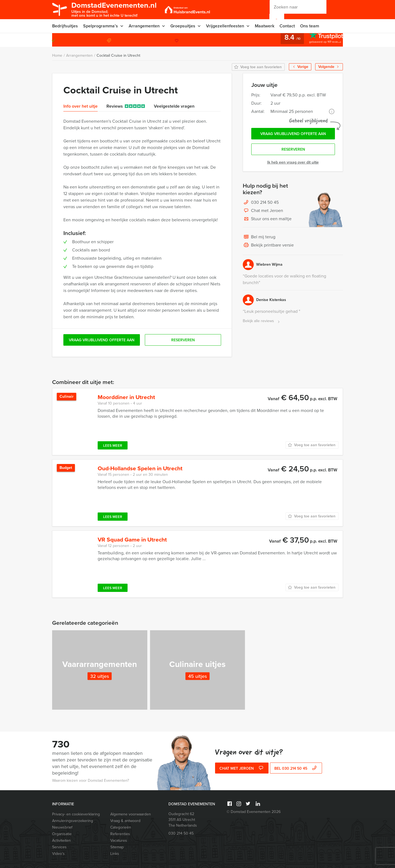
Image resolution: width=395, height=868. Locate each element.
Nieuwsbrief (62, 827)
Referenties (120, 834)
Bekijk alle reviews (262, 321)
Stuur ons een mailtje (267, 219)
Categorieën (121, 827)
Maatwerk (265, 26)
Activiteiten (61, 840)
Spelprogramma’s (101, 26)
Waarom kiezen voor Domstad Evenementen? (91, 780)
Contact (287, 26)
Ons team (310, 26)
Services (59, 847)
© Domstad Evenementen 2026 (254, 812)
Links (115, 854)
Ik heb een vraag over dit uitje (293, 162)
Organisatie (62, 834)
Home (57, 55)
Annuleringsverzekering (73, 821)
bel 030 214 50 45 (296, 768)
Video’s (58, 854)
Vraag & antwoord (125, 821)
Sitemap (117, 847)
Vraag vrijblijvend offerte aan (293, 134)
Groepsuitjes (183, 26)
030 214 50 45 (321, 40)
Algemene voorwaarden (131, 814)
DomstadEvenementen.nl (114, 9)
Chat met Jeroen (263, 211)
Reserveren (293, 149)
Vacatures (119, 840)
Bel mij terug (259, 237)
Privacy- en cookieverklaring (76, 814)
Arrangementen (144, 26)
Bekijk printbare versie (268, 245)
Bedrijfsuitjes (65, 26)
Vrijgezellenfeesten (225, 26)
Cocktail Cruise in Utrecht (118, 55)
